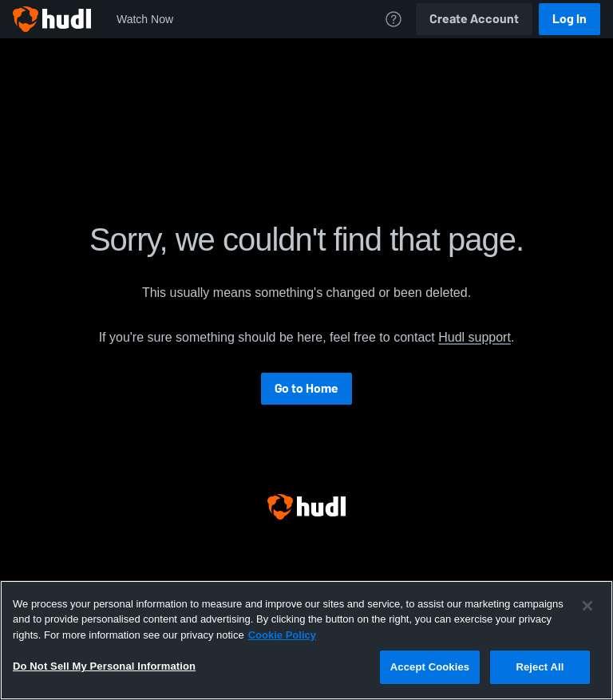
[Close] (587, 606)
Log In (569, 19)
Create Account (474, 19)
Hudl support (475, 337)
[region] (306, 640)
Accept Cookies (430, 667)
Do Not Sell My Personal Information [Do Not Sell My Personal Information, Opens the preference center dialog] (104, 666)
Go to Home (306, 388)
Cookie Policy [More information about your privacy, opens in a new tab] (282, 635)
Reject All (540, 667)
